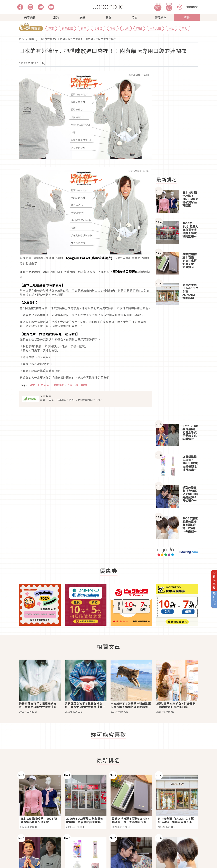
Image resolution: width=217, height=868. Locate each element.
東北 (185, 28)
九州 (126, 28)
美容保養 (30, 17)
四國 (139, 28)
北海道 (98, 28)
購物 (187, 17)
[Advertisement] (179, 122)
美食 (108, 17)
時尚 (135, 17)
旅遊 (82, 17)
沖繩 (113, 28)
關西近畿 (67, 28)
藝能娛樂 (161, 17)
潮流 (56, 17)
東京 (51, 28)
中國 (171, 28)
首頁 (22, 39)
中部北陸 (155, 28)
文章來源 (46, 396)
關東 (83, 28)
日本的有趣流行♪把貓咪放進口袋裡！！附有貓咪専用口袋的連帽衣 (78, 39)
